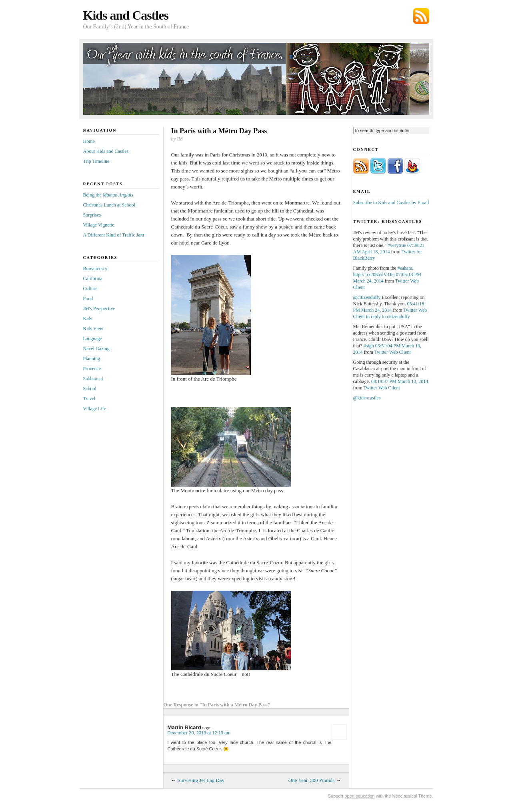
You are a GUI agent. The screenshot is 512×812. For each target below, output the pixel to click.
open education (359, 796)
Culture (90, 289)
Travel (89, 399)
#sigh (369, 346)
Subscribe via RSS (421, 16)
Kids (88, 319)
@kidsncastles (367, 398)
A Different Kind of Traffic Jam (114, 235)
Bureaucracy (95, 269)
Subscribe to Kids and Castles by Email (391, 202)
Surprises (92, 215)
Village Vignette (99, 225)
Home (89, 141)
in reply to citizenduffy (388, 317)
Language (93, 339)
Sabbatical (93, 379)
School (90, 389)
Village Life (95, 409)
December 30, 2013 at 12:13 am (199, 733)
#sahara (405, 268)
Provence (92, 369)
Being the (108, 195)
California (93, 279)
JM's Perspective (99, 309)
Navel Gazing (96, 349)
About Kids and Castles (106, 151)
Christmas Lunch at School (109, 205)
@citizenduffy (367, 297)
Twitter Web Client (393, 352)
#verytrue (397, 245)
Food (88, 299)
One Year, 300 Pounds (311, 780)
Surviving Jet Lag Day (201, 780)
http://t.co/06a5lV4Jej (374, 275)
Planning (92, 359)
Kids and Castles (126, 15)
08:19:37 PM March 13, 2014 (400, 381)
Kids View (93, 329)
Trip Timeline (96, 161)
